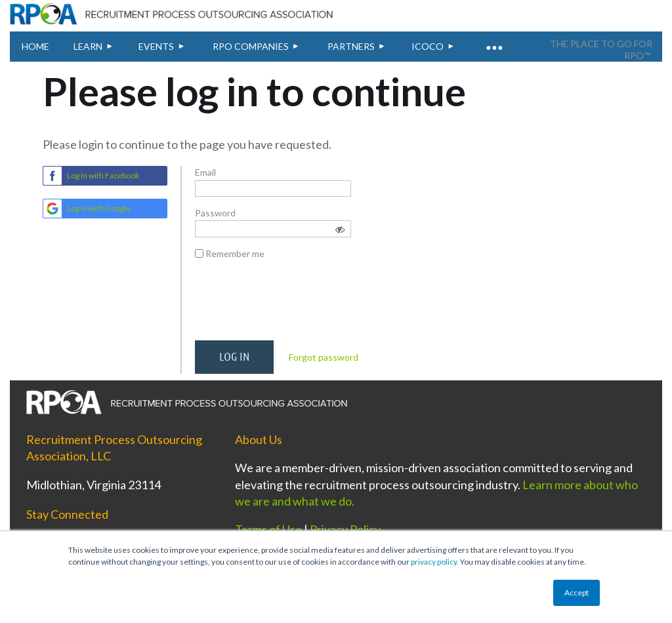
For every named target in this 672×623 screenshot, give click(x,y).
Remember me (235, 253)
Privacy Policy (345, 529)
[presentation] (295, 305)
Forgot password (324, 357)
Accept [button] (577, 593)
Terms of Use (268, 529)
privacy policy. (435, 562)
